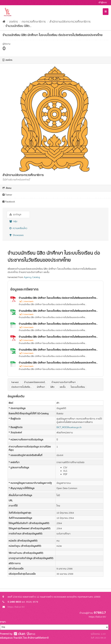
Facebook (9, 202)
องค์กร (13, 22)
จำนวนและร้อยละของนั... (35, 382)
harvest (15, 382)
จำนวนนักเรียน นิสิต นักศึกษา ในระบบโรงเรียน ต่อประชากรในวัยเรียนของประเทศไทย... (58, 298)
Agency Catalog (32, 277)
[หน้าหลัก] (4, 22)
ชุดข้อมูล (15, 215)
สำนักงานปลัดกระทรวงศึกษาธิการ (70, 22)
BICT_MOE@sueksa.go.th (69, 427)
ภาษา (3, 622)
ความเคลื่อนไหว (18, 228)
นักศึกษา (41, 387)
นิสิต (52, 387)
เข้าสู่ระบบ (103, 3)
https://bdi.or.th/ (16, 607)
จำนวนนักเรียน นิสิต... (18, 26)
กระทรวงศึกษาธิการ (34, 22)
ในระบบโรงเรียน (78, 387)
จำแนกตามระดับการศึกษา (64, 382)
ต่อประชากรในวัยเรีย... (21, 387)
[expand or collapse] (106, 12)
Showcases (17, 235)
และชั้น (63, 387)
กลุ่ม (13, 221)
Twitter (7, 195)
